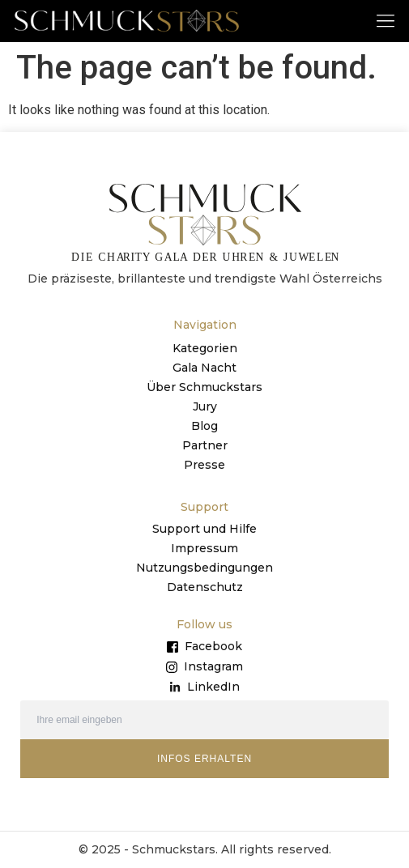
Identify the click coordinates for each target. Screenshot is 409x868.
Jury (205, 406)
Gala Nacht (204, 368)
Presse (204, 465)
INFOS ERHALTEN (204, 759)
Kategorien (205, 348)
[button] (386, 20)
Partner (205, 445)
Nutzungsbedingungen (204, 568)
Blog (204, 426)
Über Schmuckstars (204, 387)
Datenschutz (205, 587)
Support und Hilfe (204, 529)
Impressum (204, 548)
